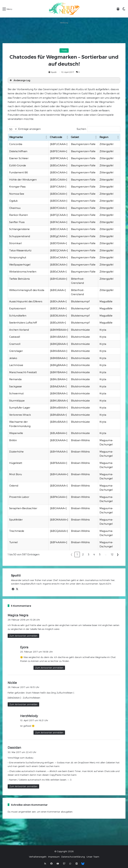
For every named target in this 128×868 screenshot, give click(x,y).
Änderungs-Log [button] (20, 80)
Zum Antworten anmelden (23, 636)
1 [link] (77, 554)
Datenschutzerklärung (73, 857)
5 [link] (100, 554)
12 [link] (112, 554)
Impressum (54, 857)
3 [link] (89, 554)
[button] (46, 137)
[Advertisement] (64, 32)
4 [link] (94, 554)
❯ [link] (118, 554)
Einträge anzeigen (29, 129)
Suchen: (82, 129)
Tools (64, 50)
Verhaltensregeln (38, 857)
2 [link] (83, 554)
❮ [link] (72, 554)
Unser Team (93, 857)
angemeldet (25, 812)
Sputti (54, 72)
